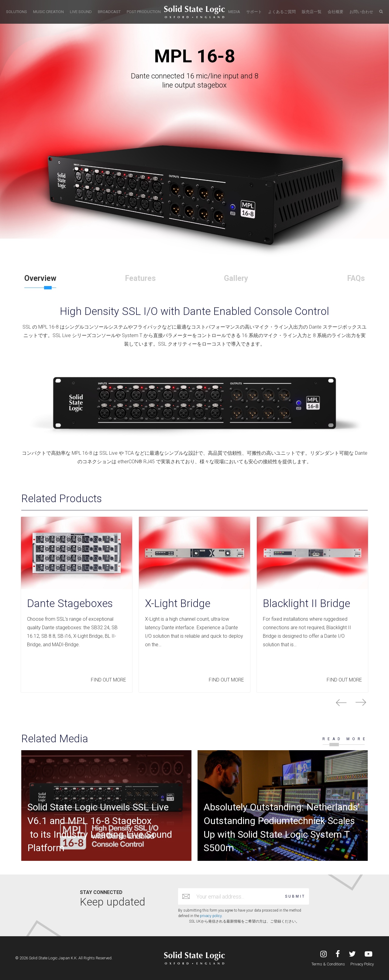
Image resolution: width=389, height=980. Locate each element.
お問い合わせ (361, 12)
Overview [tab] (40, 278)
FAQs (356, 278)
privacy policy (211, 916)
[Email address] (238, 896)
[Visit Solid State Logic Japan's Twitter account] (352, 955)
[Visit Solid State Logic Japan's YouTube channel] (368, 955)
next (361, 702)
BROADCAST (109, 12)
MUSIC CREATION (48, 12)
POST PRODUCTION (144, 12)
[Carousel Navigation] (194, 702)
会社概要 (336, 12)
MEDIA (234, 12)
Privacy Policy (362, 964)
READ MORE (345, 739)
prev (341, 702)
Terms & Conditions (328, 964)
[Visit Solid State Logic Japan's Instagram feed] (324, 955)
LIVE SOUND (81, 12)
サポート (254, 12)
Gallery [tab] (236, 278)
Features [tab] (140, 278)
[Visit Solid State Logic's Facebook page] (338, 955)
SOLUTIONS (17, 12)
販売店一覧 (312, 12)
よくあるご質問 (282, 12)
